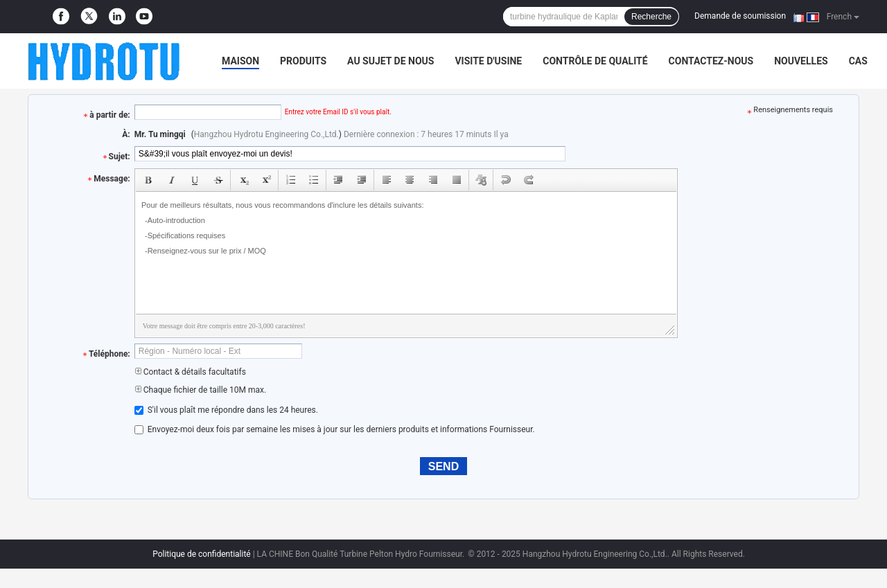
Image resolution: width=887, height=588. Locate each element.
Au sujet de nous (390, 61)
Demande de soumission (740, 16)
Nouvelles (801, 61)
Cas (858, 61)
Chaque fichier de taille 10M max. (200, 390)
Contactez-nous (711, 61)
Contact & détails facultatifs (190, 372)
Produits (303, 61)
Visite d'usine (488, 61)
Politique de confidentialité (202, 554)
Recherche (651, 17)
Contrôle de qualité (595, 61)
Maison (240, 61)
